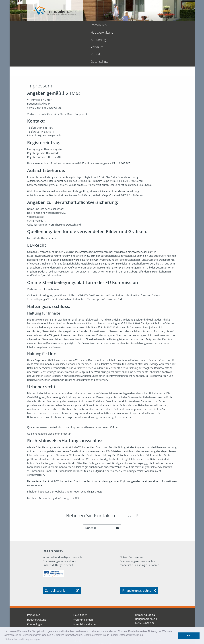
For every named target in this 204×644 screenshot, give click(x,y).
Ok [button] (189, 636)
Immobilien (49, 25)
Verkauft (118, 25)
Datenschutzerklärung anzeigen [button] (22, 639)
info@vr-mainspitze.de (148, 604)
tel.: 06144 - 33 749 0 (147, 593)
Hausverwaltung (73, 25)
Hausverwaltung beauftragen (90, 593)
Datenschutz (154, 25)
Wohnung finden (83, 583)
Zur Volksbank (62, 554)
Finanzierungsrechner (139, 554)
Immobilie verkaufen (85, 588)
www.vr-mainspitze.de (148, 608)
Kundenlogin (98, 25)
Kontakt (135, 25)
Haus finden (80, 578)
